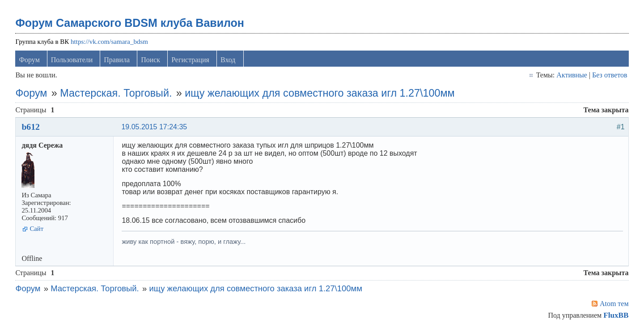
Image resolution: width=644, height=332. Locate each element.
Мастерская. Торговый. (116, 93)
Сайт (36, 229)
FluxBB (616, 315)
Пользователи (72, 60)
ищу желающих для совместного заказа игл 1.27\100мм (320, 93)
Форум (29, 60)
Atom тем (614, 304)
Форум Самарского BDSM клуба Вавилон (130, 23)
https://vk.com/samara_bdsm (109, 42)
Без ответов (610, 75)
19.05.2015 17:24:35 (154, 127)
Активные (572, 75)
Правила (117, 60)
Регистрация (190, 60)
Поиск (150, 60)
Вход (228, 60)
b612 (30, 127)
